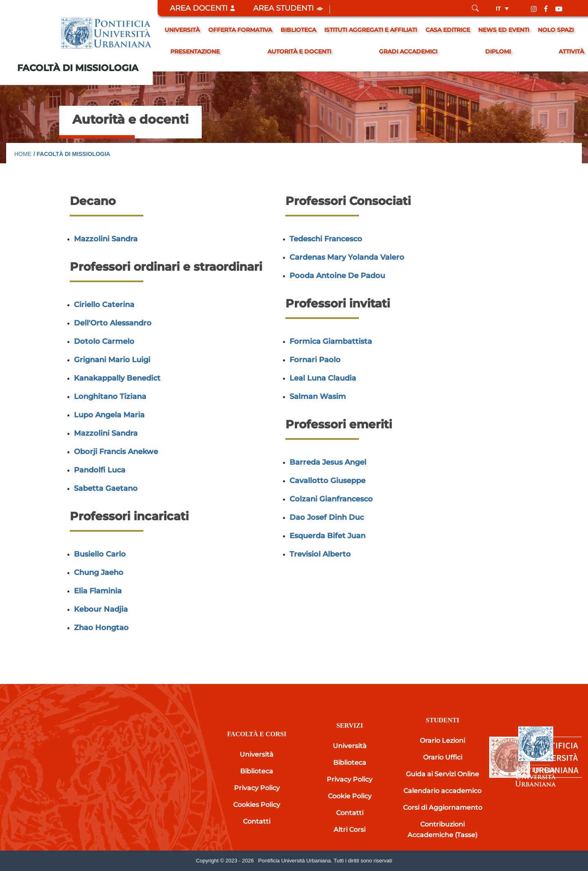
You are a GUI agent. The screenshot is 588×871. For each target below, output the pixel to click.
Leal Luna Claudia (323, 378)
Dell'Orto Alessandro (113, 323)
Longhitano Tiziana (110, 397)
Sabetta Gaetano (106, 488)
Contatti (257, 821)
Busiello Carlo (100, 554)
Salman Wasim (318, 397)
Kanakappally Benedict (117, 378)
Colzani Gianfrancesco (331, 499)
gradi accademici (408, 51)
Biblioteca (298, 30)
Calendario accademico (442, 791)
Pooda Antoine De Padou (337, 276)
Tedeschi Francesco (326, 239)
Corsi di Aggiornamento (443, 808)
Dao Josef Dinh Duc (327, 517)
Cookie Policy (350, 796)
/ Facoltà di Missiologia (72, 154)
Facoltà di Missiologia (78, 68)
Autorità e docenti (299, 51)
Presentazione (195, 51)
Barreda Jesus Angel (328, 462)
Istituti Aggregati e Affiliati (371, 30)
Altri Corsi (350, 830)
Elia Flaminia (98, 591)
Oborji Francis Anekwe (116, 452)
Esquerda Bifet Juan (327, 536)
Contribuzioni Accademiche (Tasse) (442, 830)
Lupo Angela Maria (109, 415)
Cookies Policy (257, 805)
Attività (571, 51)
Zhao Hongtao (101, 628)
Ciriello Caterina (104, 305)
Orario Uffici (443, 757)
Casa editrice (448, 30)
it (498, 8)
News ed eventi (504, 30)
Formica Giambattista (331, 341)
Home (23, 154)
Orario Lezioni (442, 741)
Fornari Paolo (315, 360)
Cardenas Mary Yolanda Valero (347, 257)
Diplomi (498, 51)
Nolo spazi (556, 30)
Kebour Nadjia (101, 609)
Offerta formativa (240, 30)
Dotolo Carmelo (104, 341)
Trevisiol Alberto (320, 554)
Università (182, 30)
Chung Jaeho (99, 572)
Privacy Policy (257, 788)
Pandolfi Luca (100, 470)
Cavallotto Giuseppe (327, 481)
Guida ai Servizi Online (442, 774)
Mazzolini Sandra (106, 239)
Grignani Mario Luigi (112, 360)
